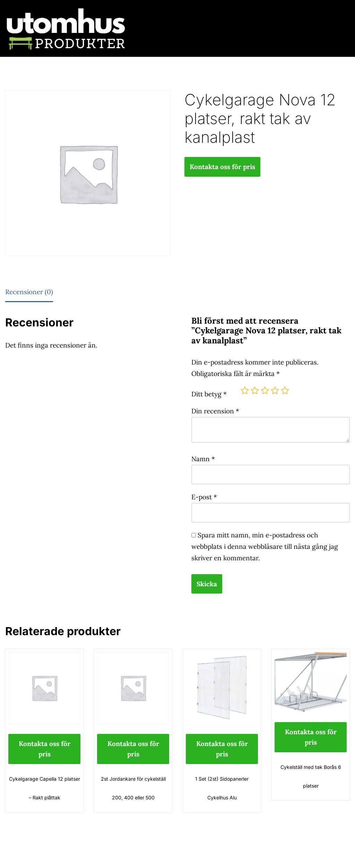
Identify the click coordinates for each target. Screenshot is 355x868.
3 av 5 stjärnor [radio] (265, 391)
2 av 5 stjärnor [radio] (255, 391)
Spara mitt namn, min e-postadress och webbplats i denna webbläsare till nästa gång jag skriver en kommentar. (265, 546)
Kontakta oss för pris (222, 167)
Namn (203, 459)
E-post (204, 497)
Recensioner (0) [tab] (29, 292)
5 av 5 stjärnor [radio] (285, 391)
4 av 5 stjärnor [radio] (275, 391)
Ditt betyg (209, 394)
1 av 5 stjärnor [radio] (245, 391)
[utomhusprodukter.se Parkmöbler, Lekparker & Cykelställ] (66, 28)
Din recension (215, 411)
